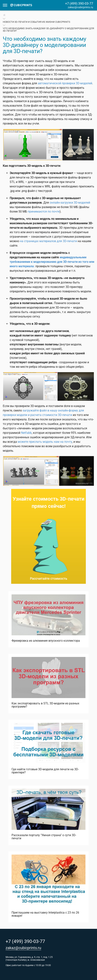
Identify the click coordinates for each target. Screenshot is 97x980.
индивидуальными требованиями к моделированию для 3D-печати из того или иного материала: (52, 262)
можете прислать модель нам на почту (45, 442)
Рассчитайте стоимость (49, 578)
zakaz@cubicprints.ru (80, 7)
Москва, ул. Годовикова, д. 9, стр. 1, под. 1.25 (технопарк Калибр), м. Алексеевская (29, 959)
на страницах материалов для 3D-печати (48, 241)
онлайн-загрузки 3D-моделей (70, 203)
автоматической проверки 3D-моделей (65, 83)
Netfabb (26, 433)
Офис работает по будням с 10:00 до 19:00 (28, 965)
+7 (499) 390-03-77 (79, 3)
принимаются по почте (44, 212)
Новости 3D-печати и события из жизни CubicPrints (36, 22)
